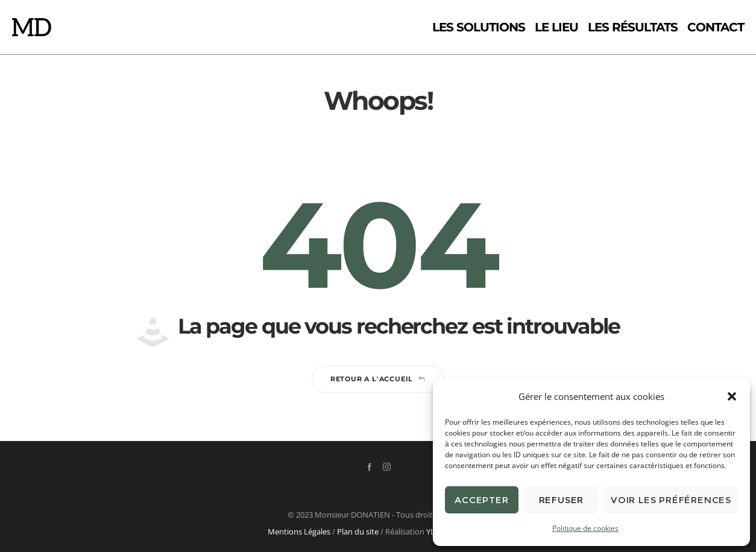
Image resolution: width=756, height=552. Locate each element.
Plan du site (358, 531)
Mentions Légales (299, 531)
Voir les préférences (671, 500)
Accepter (481, 500)
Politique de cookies (585, 528)
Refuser (562, 500)
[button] (732, 396)
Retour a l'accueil (378, 379)
